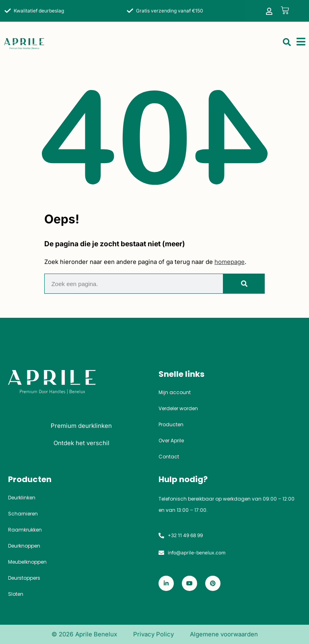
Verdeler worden (178, 409)
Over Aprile (171, 441)
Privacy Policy (153, 634)
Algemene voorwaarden (224, 634)
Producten (171, 425)
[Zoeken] (244, 284)
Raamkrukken (25, 530)
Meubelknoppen (27, 562)
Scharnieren (23, 514)
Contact (169, 457)
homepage (230, 262)
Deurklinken (22, 498)
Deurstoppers (24, 578)
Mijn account (175, 393)
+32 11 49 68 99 (185, 535)
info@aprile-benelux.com (197, 553)
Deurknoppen (24, 546)
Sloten (16, 594)
